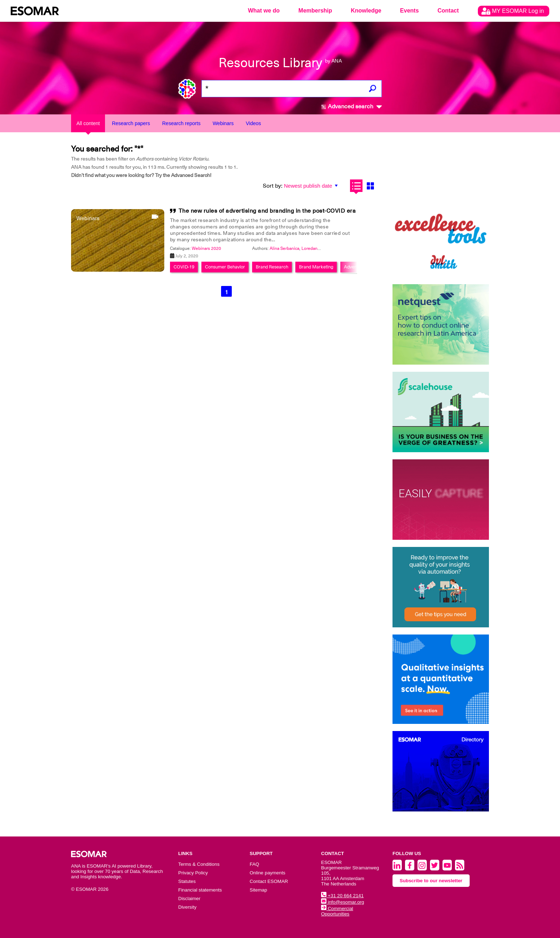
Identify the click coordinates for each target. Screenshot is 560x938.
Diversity (187, 907)
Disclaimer (189, 898)
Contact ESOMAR (269, 881)
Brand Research (272, 267)
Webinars (223, 123)
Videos (253, 123)
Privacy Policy (193, 873)
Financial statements (200, 890)
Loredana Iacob (316, 248)
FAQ (254, 864)
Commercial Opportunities (337, 911)
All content (88, 123)
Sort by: (273, 186)
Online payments (267, 873)
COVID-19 (184, 267)
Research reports (181, 123)
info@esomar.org (342, 902)
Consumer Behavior (225, 267)
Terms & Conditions (199, 864)
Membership (315, 11)
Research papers (131, 123)
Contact (448, 11)
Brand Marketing (316, 267)
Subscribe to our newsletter (431, 881)
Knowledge (366, 11)
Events (409, 11)
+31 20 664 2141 (342, 896)
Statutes (187, 881)
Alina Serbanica (284, 248)
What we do (264, 11)
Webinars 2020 (206, 248)
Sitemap (258, 890)
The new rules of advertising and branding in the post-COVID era (267, 211)
